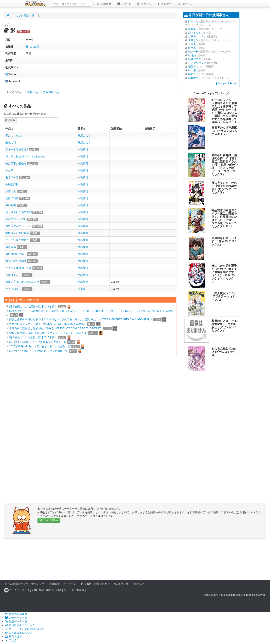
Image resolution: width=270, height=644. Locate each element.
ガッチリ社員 (26, 156)
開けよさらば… (15, 135)
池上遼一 (83, 289)
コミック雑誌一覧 (24, 15)
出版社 (50, 590)
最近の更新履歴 (16, 614)
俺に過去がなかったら (19, 226)
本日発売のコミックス (20, 625)
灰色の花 (11, 142)
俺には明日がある (16, 254)
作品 (41, 590)
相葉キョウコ (196, 67)
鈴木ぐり (193, 21)
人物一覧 (124, 4)
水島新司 (83, 149)
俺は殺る (11, 247)
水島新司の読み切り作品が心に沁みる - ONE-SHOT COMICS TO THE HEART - (56, 328)
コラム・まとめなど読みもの (24, 629)
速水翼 (192, 48)
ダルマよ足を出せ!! (17, 149)
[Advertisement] (90, 401)
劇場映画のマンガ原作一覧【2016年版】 (33, 337)
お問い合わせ (102, 584)
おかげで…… (13, 275)
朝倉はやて (195, 78)
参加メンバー (39, 584)
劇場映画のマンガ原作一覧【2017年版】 (33, 306)
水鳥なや (193, 40)
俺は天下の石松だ (16, 163)
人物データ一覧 (16, 618)
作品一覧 (144, 4)
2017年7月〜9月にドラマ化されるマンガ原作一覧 (39, 351)
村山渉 (192, 70)
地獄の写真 (12, 198)
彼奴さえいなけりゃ (17, 233)
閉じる (11, 640)
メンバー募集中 (49, 520)
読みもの (185, 4)
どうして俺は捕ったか (19, 268)
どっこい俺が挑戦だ (17, 240)
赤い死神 (11, 205)
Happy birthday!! (226, 83)
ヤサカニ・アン (197, 36)
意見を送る (13, 636)
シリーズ (69, 590)
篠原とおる (84, 135)
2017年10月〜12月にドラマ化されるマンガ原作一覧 (40, 346)
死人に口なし (13, 289)
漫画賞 (80, 590)
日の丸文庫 (32, 47)
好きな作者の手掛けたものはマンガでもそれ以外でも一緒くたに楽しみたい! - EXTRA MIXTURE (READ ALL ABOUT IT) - (81, 319)
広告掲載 (86, 584)
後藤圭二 (193, 29)
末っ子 (9, 170)
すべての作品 (14, 92)
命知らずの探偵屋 (16, 261)
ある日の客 (12, 177)
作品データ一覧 (16, 621)
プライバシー (70, 584)
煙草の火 (11, 191)
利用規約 (55, 584)
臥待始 (192, 55)
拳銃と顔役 (12, 184)
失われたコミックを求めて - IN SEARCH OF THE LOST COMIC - (48, 324)
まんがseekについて (17, 584)
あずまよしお (196, 74)
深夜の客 (22, 282)
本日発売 (165, 4)
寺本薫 (192, 44)
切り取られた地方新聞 (19, 212)
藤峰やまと (195, 59)
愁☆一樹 (193, 51)
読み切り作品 (51, 92)
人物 (34, 590)
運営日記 (139, 584)
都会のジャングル (16, 219)
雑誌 (59, 590)
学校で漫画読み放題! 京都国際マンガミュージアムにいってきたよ (48, 333)
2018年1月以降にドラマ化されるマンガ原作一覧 (38, 342)
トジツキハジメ (197, 63)
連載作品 (32, 92)
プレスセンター (122, 584)
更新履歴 (104, 4)
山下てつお (195, 33)
